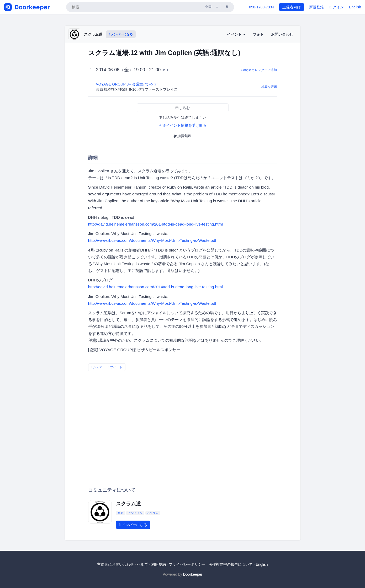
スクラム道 (93, 34)
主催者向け (292, 7)
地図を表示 (269, 87)
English (355, 7)
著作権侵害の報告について (231, 564)
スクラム (153, 513)
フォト (258, 34)
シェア (97, 367)
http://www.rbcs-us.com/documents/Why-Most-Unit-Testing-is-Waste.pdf (152, 240)
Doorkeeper (193, 574)
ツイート (115, 367)
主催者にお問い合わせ (115, 564)
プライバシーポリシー (187, 564)
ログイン (336, 7)
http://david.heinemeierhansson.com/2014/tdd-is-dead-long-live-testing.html (155, 224)
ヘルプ (142, 564)
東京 (121, 513)
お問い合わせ (282, 34)
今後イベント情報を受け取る (183, 125)
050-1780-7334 (261, 7)
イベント (236, 34)
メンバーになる (121, 34)
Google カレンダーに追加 (259, 70)
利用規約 (158, 564)
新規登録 (316, 7)
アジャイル (135, 513)
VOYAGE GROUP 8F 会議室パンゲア (127, 84)
